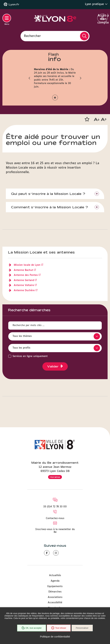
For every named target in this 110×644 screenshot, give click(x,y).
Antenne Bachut (23, 270)
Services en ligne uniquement (30, 356)
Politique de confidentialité (55, 637)
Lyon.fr (14, 4)
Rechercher (32, 36)
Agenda (55, 581)
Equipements (55, 586)
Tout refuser (59, 628)
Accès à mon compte (102, 18)
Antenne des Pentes (26, 275)
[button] (30, 78)
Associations (55, 597)
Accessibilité (55, 603)
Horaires (55, 477)
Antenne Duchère (24, 290)
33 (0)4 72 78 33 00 (55, 507)
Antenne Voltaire (24, 285)
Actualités (55, 575)
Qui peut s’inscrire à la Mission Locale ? (48, 194)
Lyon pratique (96, 4)
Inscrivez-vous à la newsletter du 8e (55, 531)
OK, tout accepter (32, 628)
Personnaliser (82, 628)
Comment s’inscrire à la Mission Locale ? (49, 207)
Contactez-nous (55, 518)
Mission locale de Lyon (27, 265)
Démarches (55, 592)
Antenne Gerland (24, 280)
